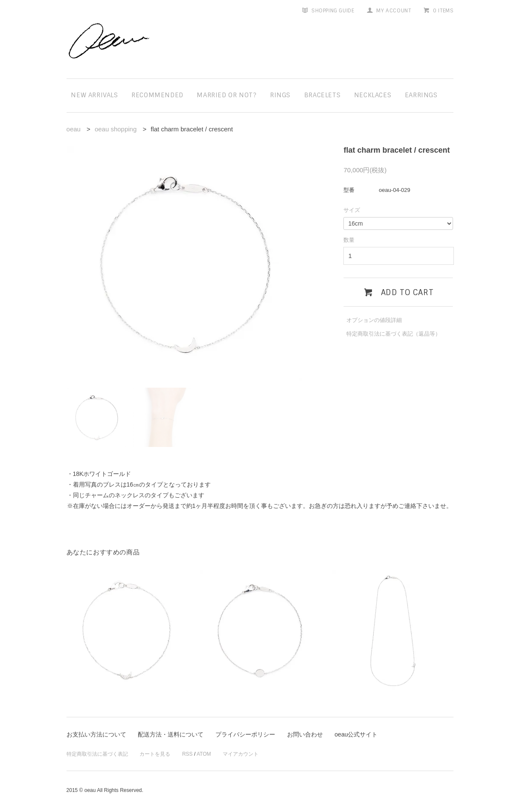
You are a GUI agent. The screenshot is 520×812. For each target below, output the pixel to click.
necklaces (373, 95)
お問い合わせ (305, 734)
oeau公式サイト (356, 734)
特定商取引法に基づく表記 (97, 754)
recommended (157, 95)
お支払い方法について (96, 734)
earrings (421, 95)
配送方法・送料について (171, 734)
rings (280, 95)
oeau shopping (116, 129)
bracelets (322, 95)
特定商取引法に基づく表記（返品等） (394, 334)
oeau (74, 129)
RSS (187, 754)
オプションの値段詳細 (374, 320)
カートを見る (155, 754)
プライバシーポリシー (245, 734)
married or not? (227, 95)
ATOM (204, 754)
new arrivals (94, 95)
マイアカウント (241, 754)
